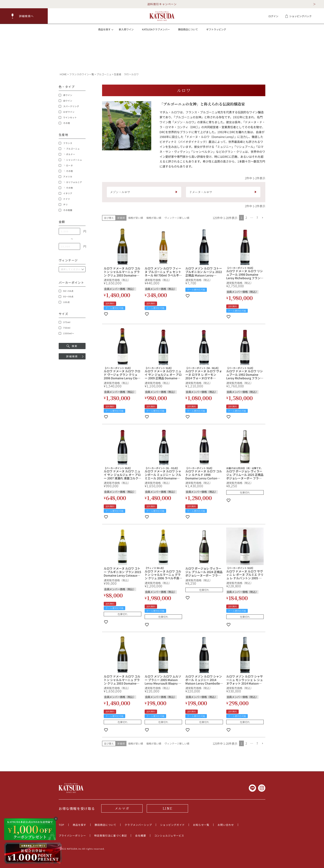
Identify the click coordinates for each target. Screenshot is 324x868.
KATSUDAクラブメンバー (156, 29)
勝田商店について (188, 29)
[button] (24, 16)
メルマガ (122, 808)
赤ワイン (66, 95)
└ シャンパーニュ (70, 160)
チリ (63, 205)
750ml (65, 328)
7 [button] (257, 218)
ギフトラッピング (216, 29)
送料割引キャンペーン (162, 4)
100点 (64, 302)
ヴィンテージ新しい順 (177, 218)
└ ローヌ (66, 165)
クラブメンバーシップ (138, 825)
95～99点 (66, 297)
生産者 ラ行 (121, 74)
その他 (64, 123)
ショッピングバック (298, 16)
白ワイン (66, 101)
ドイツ (64, 199)
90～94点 (66, 291)
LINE (167, 808)
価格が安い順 (136, 218)
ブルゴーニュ (104, 74)
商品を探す (80, 825)
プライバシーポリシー (72, 835)
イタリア (66, 193)
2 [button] (246, 218)
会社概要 (141, 835)
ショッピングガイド (172, 825)
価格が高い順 (154, 218)
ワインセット (68, 117)
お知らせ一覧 (201, 825)
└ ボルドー (67, 154)
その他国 (66, 210)
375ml (65, 322)
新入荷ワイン (126, 29)
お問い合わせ (226, 825)
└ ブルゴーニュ (69, 149)
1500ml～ (66, 333)
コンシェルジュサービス (169, 835)
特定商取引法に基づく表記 (111, 835)
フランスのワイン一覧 (82, 74)
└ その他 (66, 171)
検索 (72, 346)
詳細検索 (72, 356)
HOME (63, 74)
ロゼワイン (67, 112)
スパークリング (69, 106)
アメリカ (66, 177)
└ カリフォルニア (70, 182)
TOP (62, 825)
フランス (66, 143)
